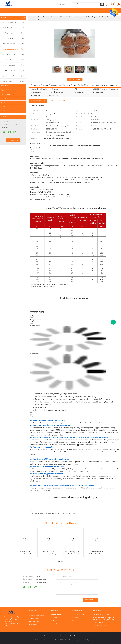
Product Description (59, 101)
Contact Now (75, 80)
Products (13, 18)
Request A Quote (7, 111)
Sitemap (47, 636)
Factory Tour (6, 90)
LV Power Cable (13, 28)
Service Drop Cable (13, 65)
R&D (73, 621)
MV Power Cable (13, 33)
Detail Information (38, 101)
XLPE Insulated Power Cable (13, 49)
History (54, 618)
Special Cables (13, 81)
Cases (3, 107)
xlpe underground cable (52, 514)
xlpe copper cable (37, 514)
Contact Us (5, 98)
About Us (4, 86)
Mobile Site (73, 636)
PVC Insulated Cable (13, 54)
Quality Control (7, 94)
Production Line (78, 615)
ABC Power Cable (13, 60)
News (9, 10)
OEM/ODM (75, 618)
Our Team (55, 624)
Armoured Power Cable (13, 22)
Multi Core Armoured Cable (13, 44)
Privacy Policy (59, 636)
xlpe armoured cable (69, 514)
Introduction (56, 615)
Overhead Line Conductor (13, 71)
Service (54, 621)
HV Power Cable (13, 38)
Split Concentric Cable (13, 76)
